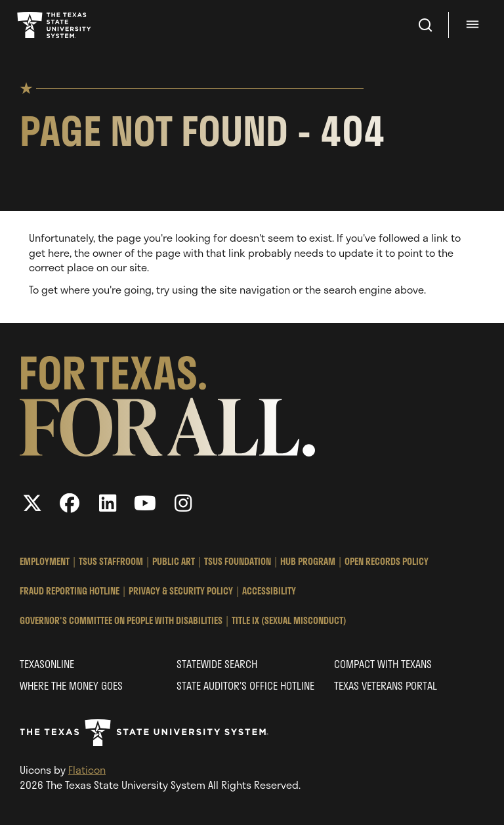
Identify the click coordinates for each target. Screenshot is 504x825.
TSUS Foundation (238, 561)
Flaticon (87, 769)
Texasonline (47, 664)
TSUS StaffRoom (111, 561)
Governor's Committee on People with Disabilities (121, 620)
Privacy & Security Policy (181, 591)
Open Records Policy (387, 561)
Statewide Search (217, 664)
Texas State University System (55, 25)
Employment (45, 561)
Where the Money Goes (71, 685)
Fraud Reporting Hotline (70, 591)
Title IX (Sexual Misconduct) (289, 620)
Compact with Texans (383, 664)
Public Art (174, 561)
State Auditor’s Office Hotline (245, 685)
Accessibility (269, 591)
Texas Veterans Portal (386, 685)
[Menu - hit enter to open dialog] (474, 25)
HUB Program (308, 561)
